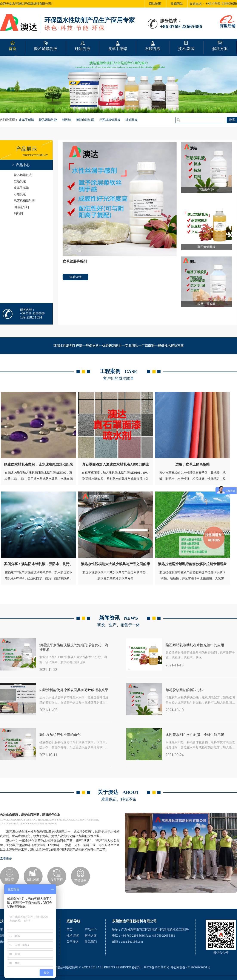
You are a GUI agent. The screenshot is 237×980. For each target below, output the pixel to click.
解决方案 (91, 936)
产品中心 (91, 930)
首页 (69, 930)
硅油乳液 (131, 120)
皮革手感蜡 (26, 120)
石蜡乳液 (20, 194)
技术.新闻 (73, 936)
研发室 (9, 880)
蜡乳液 (67, 120)
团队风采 (33, 879)
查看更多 (6, 858)
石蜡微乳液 (206, 190)
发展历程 (57, 880)
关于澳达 (72, 942)
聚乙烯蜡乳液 (48, 120)
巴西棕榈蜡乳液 (110, 120)
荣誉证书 (80, 881)
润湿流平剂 (21, 207)
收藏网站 (177, 4)
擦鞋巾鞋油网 (85, 120)
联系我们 (91, 942)
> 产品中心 (21, 165)
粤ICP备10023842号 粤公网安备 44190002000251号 (177, 967)
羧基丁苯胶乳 (206, 304)
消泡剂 (18, 214)
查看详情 (75, 277)
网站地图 (155, 4)
